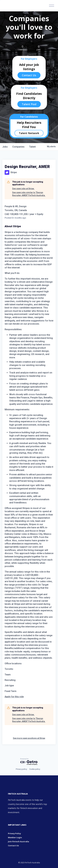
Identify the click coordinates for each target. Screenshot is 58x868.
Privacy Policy (14, 833)
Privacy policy (21, 769)
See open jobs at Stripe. (23, 189)
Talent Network (29, 133)
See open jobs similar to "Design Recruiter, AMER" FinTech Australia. (29, 194)
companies (18, 147)
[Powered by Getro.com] (29, 762)
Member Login (15, 837)
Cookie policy (35, 769)
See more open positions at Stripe (29, 738)
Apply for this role (14, 697)
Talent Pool (29, 104)
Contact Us (29, 75)
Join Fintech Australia (18, 841)
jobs (5, 147)
